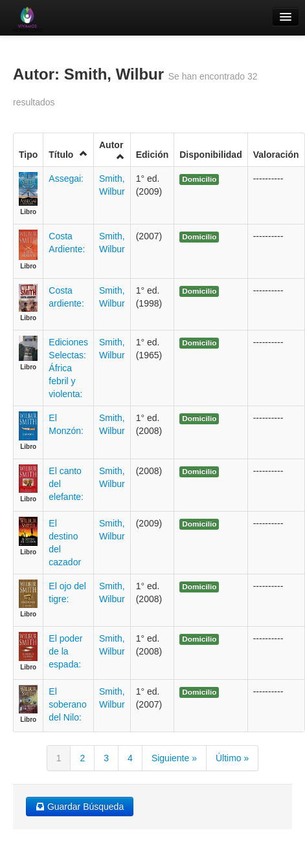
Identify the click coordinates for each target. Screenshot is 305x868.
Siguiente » (174, 758)
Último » (232, 758)
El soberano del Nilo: (67, 704)
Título (68, 154)
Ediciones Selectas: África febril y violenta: (68, 368)
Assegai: (66, 179)
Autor (112, 150)
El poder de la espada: (65, 651)
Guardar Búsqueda (80, 807)
